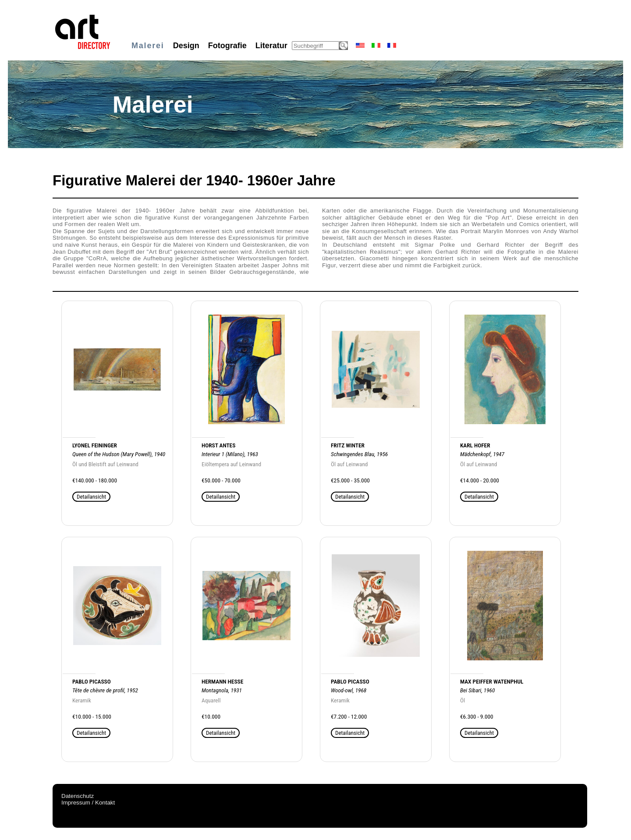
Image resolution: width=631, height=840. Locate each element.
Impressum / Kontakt (88, 803)
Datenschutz (78, 796)
